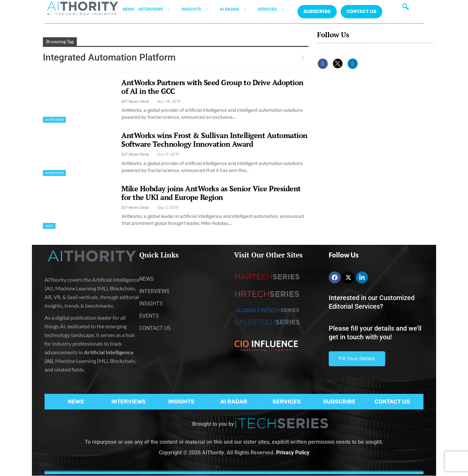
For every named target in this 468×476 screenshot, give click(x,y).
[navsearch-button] (406, 8)
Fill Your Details (357, 359)
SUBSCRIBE (339, 401)
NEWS (128, 9)
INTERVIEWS (158, 9)
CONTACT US (361, 11)
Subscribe (317, 11)
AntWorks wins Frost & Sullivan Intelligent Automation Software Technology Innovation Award (214, 140)
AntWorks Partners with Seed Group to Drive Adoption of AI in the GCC (212, 87)
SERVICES (275, 9)
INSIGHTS (199, 9)
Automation (54, 120)
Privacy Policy (293, 453)
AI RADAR (237, 9)
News (49, 226)
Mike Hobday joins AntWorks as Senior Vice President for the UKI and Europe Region (211, 193)
